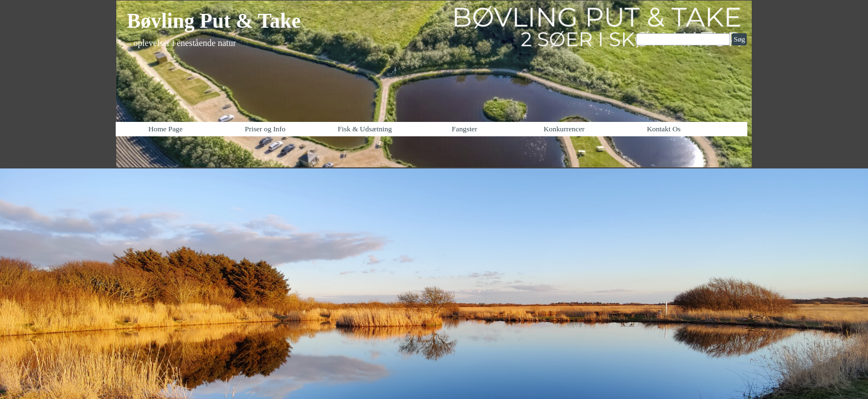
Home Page (166, 129)
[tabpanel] (235, 28)
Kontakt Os (663, 129)
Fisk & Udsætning (365, 129)
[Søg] (683, 39)
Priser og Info (265, 129)
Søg (739, 39)
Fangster (464, 129)
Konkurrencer (564, 129)
